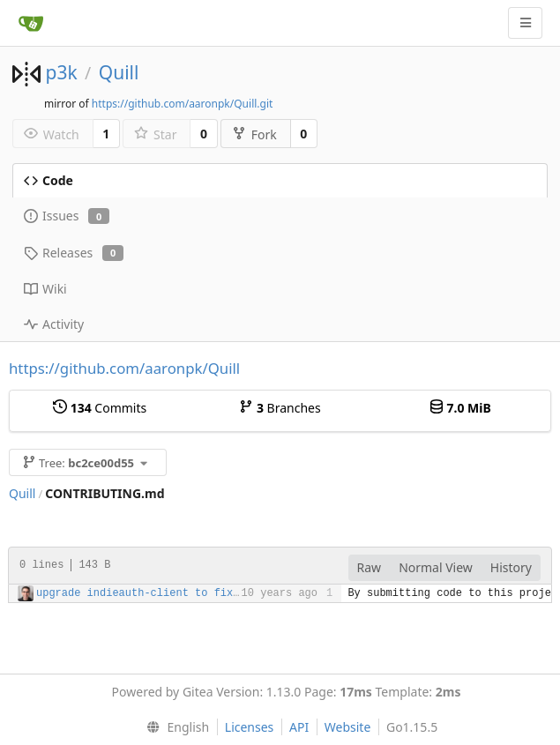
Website (348, 727)
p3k (61, 72)
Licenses (250, 727)
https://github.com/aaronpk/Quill (124, 368)
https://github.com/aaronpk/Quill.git (183, 104)
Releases (74, 253)
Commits (100, 408)
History (511, 567)
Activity (54, 324)
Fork (254, 134)
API (299, 727)
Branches (280, 408)
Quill (119, 72)
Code (49, 180)
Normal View (436, 567)
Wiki (45, 289)
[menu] (174, 727)
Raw (370, 567)
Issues (67, 216)
